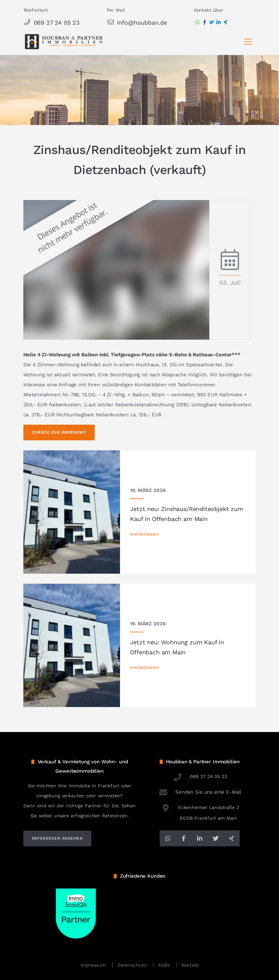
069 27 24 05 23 (51, 22)
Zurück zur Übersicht (59, 432)
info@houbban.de (137, 22)
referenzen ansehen (57, 838)
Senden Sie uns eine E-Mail (200, 792)
